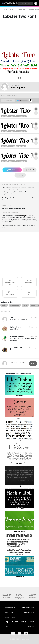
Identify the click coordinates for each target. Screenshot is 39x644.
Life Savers (19, 463)
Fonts (5, 9)
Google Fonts (10, 617)
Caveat (19, 418)
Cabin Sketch (20, 577)
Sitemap (31, 626)
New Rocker (19, 509)
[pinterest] (26, 634)
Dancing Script (20, 531)
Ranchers (19, 554)
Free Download (12, 170)
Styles (12, 9)
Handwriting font (22, 216)
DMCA (7, 626)
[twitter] (20, 634)
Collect (30, 170)
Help (7, 622)
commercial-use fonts (19, 598)
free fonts (7, 597)
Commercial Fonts (27, 608)
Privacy (24, 622)
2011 (10, 280)
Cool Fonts (9, 612)
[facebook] (13, 634)
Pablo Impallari (18, 88)
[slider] (21, 101)
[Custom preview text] (8, 101)
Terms (32, 622)
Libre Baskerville (20, 441)
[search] (25, 3)
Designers (32, 597)
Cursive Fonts (29, 612)
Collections (21, 9)
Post (33, 363)
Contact (15, 622)
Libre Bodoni (19, 396)
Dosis (19, 486)
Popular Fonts (10, 608)
